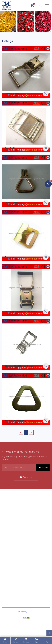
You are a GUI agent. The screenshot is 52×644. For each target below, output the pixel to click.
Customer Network (35, 514)
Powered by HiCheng (26, 626)
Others (5, 568)
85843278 (34, 452)
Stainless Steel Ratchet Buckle (19, 366)
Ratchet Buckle (12, 94)
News (4, 510)
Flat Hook (9, 257)
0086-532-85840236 (17, 452)
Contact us (28, 477)
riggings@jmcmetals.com (18, 600)
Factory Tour (32, 518)
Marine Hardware (9, 538)
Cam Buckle (10, 148)
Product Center (8, 518)
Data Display (7, 506)
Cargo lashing (8, 542)
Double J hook (12, 203)
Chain (5, 547)
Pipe (4, 559)
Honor (29, 510)
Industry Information (35, 538)
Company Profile (34, 501)
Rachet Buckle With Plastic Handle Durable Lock (27, 312)
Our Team (31, 523)
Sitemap (26, 622)
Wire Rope (6, 551)
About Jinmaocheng (11, 501)
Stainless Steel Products (12, 555)
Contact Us (7, 514)
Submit (45, 467)
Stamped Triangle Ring (16, 420)
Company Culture (34, 506)
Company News (33, 534)
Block (4, 564)
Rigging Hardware (10, 534)
